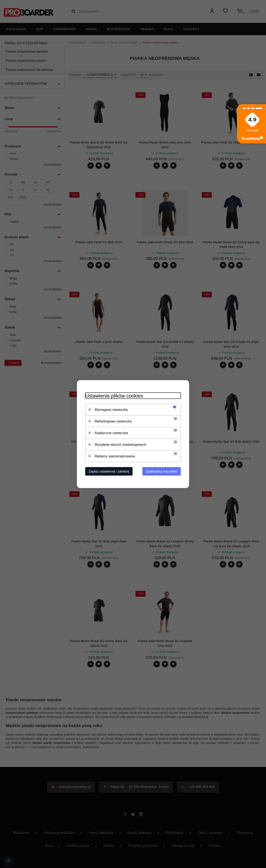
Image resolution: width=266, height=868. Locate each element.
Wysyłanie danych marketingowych (120, 444)
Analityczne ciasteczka (111, 433)
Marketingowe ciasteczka (113, 421)
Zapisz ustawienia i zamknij (109, 471)
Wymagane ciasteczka (111, 409)
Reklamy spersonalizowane (115, 456)
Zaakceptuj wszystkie (162, 471)
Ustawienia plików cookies (114, 396)
